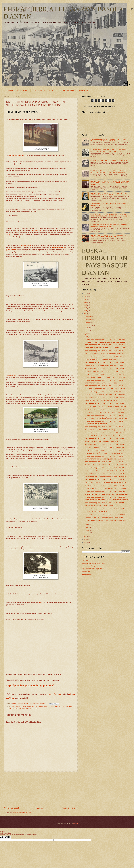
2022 (86, 305)
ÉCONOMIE (69, 91)
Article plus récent (11, 808)
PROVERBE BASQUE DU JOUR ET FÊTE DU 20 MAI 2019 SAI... (105, 404)
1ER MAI (18, 706)
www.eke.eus (86, 571)
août (87, 328)
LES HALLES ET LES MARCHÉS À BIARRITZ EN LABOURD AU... (106, 395)
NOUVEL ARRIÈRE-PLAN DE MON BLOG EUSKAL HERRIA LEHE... (106, 520)
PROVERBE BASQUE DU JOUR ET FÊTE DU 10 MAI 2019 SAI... (105, 462)
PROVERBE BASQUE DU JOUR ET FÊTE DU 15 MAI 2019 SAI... (105, 433)
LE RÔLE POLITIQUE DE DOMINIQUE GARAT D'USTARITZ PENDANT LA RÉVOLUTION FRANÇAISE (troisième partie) (109, 215)
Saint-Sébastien (36, 230)
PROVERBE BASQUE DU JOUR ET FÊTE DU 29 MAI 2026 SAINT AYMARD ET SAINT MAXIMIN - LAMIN (109, 236)
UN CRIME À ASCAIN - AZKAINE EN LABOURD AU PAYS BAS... (105, 354)
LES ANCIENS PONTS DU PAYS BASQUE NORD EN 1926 (109, 160)
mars (87, 527)
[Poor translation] (8, 837)
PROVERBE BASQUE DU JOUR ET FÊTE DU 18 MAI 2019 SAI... (105, 415)
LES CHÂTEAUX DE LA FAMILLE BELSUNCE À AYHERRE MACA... (106, 348)
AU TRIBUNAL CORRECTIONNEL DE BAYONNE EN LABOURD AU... (107, 465)
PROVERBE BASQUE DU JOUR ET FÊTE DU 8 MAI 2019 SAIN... (105, 474)
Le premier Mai (11, 376)
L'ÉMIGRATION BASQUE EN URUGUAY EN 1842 (100, 360)
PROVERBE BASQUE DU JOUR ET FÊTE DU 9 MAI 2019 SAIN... (105, 468)
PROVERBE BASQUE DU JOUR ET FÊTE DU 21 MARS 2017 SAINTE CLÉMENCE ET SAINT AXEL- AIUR (109, 194)
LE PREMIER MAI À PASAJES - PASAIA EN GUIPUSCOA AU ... (105, 517)
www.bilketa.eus (87, 574)
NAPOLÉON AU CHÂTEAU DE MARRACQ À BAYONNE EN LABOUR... (107, 500)
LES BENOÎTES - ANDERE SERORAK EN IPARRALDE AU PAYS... (106, 471)
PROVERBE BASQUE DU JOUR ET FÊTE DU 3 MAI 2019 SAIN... (105, 503)
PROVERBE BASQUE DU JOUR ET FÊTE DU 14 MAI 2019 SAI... (105, 438)
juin (87, 334)
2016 (86, 542)
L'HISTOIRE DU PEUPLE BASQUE (96, 424)
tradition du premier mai (16, 155)
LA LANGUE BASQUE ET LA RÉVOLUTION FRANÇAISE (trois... (105, 412)
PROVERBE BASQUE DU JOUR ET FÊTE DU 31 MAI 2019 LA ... (105, 339)
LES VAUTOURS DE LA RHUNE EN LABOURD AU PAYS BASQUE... (106, 488)
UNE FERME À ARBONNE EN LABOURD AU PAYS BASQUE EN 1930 (107, 494)
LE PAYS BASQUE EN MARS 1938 (96, 512)
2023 (86, 302)
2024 (86, 299)
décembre (89, 316)
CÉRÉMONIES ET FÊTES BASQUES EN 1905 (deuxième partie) (105, 430)
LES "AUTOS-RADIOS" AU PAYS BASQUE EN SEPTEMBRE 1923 (106, 436)
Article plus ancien (70, 808)
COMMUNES (39, 91)
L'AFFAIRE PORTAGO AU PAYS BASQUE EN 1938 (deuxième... (105, 459)
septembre (89, 325)
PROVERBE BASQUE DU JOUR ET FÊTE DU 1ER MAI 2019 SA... (106, 515)
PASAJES (35, 709)
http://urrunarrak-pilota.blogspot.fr (92, 569)
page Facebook (56, 694)
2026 (86, 293)
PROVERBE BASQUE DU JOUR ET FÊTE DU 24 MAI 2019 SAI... (105, 380)
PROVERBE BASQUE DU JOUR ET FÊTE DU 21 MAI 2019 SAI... (105, 398)
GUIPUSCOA (54, 706)
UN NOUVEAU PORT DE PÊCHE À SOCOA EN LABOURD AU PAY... (106, 418)
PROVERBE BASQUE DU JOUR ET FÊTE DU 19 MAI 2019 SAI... (105, 409)
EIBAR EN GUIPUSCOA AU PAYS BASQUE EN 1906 (101, 441)
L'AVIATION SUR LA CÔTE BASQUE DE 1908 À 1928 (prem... (104, 453)
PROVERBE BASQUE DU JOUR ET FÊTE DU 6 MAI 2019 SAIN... (105, 485)
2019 (86, 314)
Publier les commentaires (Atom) (22, 812)
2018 (86, 537)
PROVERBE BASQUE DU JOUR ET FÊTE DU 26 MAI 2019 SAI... (105, 368)
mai (87, 337)
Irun (41, 603)
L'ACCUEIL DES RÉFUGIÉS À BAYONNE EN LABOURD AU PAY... (106, 377)
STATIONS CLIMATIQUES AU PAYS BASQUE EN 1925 (102, 506)
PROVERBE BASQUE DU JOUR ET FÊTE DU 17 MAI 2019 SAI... (105, 421)
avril (87, 524)
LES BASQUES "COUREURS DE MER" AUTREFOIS (101, 401)
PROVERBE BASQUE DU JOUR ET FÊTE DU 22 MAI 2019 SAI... (105, 392)
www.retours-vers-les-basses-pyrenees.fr (94, 563)
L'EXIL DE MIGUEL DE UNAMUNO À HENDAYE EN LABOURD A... (106, 371)
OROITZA (85, 561)
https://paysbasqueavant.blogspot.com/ (30, 686)
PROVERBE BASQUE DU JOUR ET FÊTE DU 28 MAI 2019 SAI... (105, 357)
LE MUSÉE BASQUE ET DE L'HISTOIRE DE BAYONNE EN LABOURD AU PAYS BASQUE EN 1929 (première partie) (109, 171)
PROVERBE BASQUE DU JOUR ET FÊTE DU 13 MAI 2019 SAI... (105, 444)
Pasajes (9, 222)
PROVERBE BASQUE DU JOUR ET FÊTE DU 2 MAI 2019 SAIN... (105, 509)
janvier (88, 533)
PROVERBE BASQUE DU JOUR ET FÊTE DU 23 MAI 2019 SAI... (105, 386)
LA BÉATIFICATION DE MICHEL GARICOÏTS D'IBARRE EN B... (105, 365)
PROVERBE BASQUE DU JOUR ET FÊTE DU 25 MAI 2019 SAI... (105, 374)
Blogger (75, 824)
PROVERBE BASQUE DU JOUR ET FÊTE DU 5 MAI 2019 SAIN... (105, 491)
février (88, 530)
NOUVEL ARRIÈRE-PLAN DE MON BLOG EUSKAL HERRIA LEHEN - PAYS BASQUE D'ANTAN (109, 226)
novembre (89, 319)
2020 (86, 311)
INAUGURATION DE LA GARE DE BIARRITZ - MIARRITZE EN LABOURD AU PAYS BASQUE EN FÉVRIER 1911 (110, 151)
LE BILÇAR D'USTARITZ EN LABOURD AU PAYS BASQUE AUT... (105, 447)
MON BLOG (23, 91)
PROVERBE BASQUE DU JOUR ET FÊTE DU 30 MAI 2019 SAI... (105, 345)
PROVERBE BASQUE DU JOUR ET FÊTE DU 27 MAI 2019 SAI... (105, 362)
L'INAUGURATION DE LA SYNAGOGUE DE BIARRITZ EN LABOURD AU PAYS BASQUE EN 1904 (108, 140)
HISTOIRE (83, 91)
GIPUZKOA (34, 706)
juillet (87, 331)
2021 (86, 308)
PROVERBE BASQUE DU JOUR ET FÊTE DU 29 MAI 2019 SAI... (105, 351)
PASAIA (29, 709)
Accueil (9, 91)
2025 (86, 296)
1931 (13, 706)
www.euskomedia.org (88, 566)
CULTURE (54, 91)
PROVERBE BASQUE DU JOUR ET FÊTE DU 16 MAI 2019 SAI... (105, 427)
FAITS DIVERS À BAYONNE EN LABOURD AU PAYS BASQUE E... (106, 342)
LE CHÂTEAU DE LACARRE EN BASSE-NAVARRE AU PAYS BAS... (106, 477)
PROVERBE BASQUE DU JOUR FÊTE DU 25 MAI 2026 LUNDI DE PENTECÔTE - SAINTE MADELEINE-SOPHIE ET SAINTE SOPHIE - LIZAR (110, 183)
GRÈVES (47, 706)
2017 (86, 540)
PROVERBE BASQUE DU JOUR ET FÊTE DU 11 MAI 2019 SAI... (105, 456)
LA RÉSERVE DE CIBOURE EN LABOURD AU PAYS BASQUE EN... (106, 482)
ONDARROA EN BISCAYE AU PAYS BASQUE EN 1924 (102, 383)
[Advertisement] (41, 789)
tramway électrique (58, 248)
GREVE (41, 706)
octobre (88, 322)
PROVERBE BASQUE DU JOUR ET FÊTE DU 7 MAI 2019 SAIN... (105, 480)
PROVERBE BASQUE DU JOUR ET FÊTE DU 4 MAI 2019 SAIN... (105, 497)
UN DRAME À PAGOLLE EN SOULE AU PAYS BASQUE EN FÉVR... (106, 406)
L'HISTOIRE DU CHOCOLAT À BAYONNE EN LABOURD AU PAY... (106, 389)
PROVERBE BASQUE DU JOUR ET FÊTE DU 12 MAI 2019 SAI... (105, 450)
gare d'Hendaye (11, 250)
